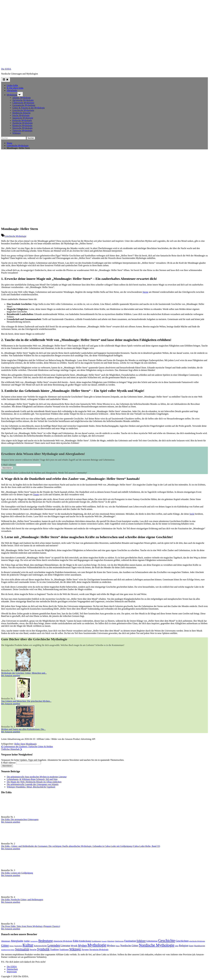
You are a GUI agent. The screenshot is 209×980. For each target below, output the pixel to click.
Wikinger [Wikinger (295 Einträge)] (75, 949)
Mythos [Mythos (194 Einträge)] (111, 945)
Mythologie (12, 95)
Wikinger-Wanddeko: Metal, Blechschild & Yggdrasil (31, 787)
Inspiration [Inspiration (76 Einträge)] (18, 946)
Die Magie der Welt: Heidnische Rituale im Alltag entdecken (34, 782)
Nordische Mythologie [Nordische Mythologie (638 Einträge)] (157, 945)
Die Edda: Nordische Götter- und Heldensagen (22, 900)
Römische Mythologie (22, 125)
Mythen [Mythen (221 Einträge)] (82, 945)
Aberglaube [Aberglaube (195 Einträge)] (17, 941)
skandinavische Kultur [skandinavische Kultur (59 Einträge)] (8, 950)
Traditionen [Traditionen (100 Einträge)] (64, 950)
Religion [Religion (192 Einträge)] (184, 945)
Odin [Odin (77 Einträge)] (177, 946)
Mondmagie (31, 744)
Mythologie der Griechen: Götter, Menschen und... (24, 673)
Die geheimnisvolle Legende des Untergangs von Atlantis (33, 784)
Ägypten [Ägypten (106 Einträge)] (85, 950)
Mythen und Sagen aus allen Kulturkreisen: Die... (23, 729)
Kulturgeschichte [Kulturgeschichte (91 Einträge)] (40, 946)
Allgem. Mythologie (22, 98)
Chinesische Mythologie (23, 103)
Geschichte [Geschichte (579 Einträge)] (167, 941)
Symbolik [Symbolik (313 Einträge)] (43, 949)
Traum (36, 494)
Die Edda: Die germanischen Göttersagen (20, 819)
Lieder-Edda (12, 85)
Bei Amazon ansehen (11, 676)
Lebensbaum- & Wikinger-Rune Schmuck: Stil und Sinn (32, 779)
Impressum (12, 972)
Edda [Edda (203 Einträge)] (76, 941)
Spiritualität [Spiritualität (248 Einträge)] (22, 949)
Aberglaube (12, 90)
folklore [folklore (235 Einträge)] (141, 941)
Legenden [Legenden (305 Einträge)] (54, 945)
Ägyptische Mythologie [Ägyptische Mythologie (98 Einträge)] (99, 950)
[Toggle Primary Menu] (6, 80)
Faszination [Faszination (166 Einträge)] (130, 941)
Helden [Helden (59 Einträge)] (12, 946)
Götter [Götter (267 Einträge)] (5, 945)
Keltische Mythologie (22, 120)
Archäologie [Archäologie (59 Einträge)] (34, 941)
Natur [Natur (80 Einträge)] (118, 946)
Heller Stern (20, 744)
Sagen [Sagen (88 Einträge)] (191, 946)
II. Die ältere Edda (15, 88)
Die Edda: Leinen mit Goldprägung (17, 873)
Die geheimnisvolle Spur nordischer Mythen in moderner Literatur (37, 777)
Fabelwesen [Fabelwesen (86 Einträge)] (119, 941)
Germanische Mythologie (24, 105)
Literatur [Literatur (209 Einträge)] (65, 945)
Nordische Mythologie (22, 123)
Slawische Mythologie (22, 128)
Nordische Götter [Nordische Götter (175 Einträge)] (129, 945)
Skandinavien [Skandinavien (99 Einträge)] (199, 946)
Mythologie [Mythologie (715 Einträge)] (97, 945)
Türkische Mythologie (22, 130)
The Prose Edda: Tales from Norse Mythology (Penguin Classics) (31, 926)
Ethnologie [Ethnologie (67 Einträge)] (111, 941)
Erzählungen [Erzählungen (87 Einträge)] (96, 941)
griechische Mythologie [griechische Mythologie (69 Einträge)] (197, 941)
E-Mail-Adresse (8, 465)
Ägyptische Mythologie (23, 100)
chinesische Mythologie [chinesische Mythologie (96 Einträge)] (63, 941)
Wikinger (17, 133)
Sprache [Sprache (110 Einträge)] (33, 949)
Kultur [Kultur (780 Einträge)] (28, 945)
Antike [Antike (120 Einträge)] (27, 941)
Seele (192, 514)
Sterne (145, 292)
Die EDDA (6, 69)
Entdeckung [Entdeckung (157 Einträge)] (85, 941)
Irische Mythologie (21, 115)
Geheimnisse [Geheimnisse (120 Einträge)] (152, 941)
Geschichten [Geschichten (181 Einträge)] (182, 941)
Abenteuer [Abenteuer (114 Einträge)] (6, 941)
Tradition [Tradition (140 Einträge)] (54, 949)
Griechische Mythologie (23, 110)
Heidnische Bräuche (21, 113)
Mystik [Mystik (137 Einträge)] (74, 946)
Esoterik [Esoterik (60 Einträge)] (104, 941)
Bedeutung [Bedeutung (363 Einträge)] (46, 941)
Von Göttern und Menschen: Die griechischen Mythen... (26, 701)
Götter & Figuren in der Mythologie (29, 108)
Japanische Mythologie (23, 118)
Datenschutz (12, 969)
